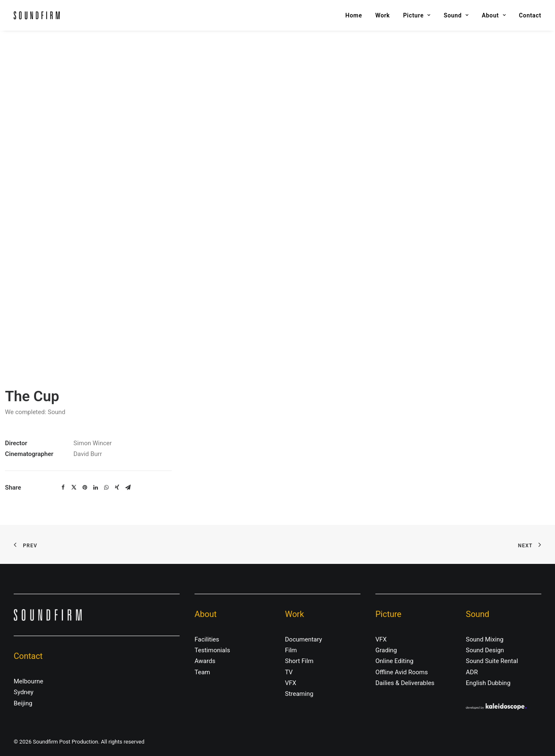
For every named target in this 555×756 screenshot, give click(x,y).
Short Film (299, 661)
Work (383, 15)
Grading (386, 650)
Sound (456, 15)
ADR (472, 672)
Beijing (23, 703)
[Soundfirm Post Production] (37, 15)
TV (289, 672)
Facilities (207, 639)
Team (202, 672)
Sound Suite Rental (492, 661)
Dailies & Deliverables (405, 683)
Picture (417, 15)
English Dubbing (488, 683)
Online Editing (394, 661)
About (494, 15)
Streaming (299, 694)
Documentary (303, 639)
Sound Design (485, 650)
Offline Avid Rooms (402, 672)
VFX (291, 683)
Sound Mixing (485, 639)
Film (291, 650)
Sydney (24, 692)
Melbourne (28, 681)
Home (354, 15)
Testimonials (212, 650)
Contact (530, 15)
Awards (205, 661)
